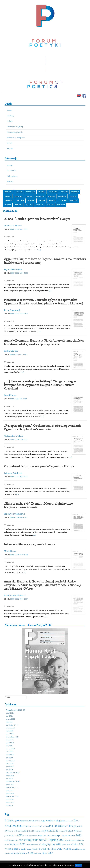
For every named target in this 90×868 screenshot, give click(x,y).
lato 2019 (42, 201)
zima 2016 (29, 205)
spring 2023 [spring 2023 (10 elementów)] (68, 840)
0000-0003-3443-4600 (19, 477)
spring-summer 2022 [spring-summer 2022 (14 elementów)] (69, 835)
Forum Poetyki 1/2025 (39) (16, 710)
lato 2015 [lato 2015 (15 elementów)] (17, 835)
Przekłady (10, 116)
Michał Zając (10, 551)
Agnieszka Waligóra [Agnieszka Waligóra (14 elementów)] (52, 821)
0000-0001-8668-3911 (19, 517)
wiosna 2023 (53, 192)
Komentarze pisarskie (15, 132)
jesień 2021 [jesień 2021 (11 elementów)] (40, 831)
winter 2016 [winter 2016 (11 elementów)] (66, 844)
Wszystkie (61, 205)
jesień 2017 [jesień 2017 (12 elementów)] (22, 831)
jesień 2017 (74, 201)
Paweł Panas (10, 395)
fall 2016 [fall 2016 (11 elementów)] (32, 826)
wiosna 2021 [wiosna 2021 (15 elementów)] (70, 849)
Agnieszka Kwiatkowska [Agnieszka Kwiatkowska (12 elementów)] (30, 821)
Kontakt (10, 165)
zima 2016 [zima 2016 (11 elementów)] (38, 853)
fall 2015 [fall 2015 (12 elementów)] (25, 826)
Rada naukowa (12, 176)
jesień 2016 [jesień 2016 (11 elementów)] (13, 831)
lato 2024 (19, 192)
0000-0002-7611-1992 (18, 399)
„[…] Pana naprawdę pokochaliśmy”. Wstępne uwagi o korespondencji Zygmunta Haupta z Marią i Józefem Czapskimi (40, 385)
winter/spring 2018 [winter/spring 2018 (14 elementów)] (50, 844)
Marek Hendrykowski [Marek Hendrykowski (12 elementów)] (47, 835)
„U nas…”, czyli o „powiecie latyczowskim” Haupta (37, 219)
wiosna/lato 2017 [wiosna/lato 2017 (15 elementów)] (52, 849)
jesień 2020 (62, 196)
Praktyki (10, 121)
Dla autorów (11, 171)
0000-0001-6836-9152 (19, 440)
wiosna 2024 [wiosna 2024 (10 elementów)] (8, 853)
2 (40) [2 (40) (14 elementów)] (16, 821)
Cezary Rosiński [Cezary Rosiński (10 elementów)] (69, 821)
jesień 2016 (18, 205)
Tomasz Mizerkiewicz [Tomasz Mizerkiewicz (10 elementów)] (32, 845)
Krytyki (10, 143)
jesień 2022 (75, 192)
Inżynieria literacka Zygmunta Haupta (30, 544)
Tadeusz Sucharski (13, 226)
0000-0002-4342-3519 (19, 229)
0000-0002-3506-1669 (19, 599)
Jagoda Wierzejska (13, 269)
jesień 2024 (8, 192)
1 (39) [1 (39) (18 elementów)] (9, 820)
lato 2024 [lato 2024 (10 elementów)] (26, 836)
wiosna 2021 (40, 196)
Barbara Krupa (11, 351)
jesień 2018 (53, 201)
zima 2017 (8, 205)
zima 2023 (64, 192)
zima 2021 (51, 196)
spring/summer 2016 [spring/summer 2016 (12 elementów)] (14, 840)
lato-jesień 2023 (12, 725)
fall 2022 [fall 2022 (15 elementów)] (54, 826)
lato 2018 (63, 201)
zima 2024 (42, 192)
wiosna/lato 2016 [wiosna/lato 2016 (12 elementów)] (33, 849)
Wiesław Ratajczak (13, 473)
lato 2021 (29, 196)
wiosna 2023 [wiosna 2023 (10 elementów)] (82, 849)
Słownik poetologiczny (15, 127)
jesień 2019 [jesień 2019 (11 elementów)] (31, 831)
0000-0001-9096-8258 (19, 555)
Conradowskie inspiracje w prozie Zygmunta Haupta (39, 467)
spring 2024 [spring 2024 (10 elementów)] (75, 840)
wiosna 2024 (30, 192)
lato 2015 (50, 205)
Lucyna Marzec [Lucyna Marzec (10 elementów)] (33, 836)
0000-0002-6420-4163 (19, 314)
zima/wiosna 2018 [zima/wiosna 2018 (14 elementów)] (23, 853)
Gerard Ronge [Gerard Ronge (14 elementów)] (68, 826)
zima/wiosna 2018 (12, 782)
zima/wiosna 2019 (12, 773)
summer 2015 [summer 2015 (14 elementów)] (18, 844)
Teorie (9, 110)
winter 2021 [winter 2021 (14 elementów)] (78, 844)
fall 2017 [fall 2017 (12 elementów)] (39, 826)
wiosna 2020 (9, 201)
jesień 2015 (40, 205)
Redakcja (10, 182)
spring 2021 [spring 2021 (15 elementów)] (57, 840)
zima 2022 (8, 196)
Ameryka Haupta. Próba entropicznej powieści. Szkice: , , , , (42, 585)
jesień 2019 (31, 201)
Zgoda (78, 865)
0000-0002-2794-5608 (19, 273)
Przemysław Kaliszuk (14, 514)
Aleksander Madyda (14, 436)
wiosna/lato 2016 (12, 797)
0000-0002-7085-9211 (19, 354)
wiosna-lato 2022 (12, 737)
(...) (40, 250)
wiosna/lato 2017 (12, 788)
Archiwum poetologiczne (16, 138)
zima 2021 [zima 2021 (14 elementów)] (47, 853)
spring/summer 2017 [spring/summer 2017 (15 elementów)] (37, 840)
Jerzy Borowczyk (12, 310)
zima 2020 (20, 201)
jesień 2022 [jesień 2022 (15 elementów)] (51, 831)
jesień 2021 (19, 196)
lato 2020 (73, 196)
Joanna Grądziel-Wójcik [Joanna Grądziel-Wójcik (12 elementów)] (69, 831)
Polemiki (10, 149)
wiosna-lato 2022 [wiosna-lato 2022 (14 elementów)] (15, 849)
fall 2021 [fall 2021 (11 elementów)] (46, 826)
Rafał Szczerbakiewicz (15, 595)
